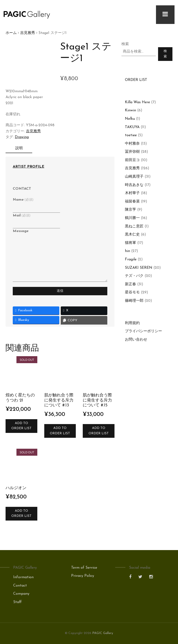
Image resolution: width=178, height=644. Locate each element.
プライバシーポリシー (143, 331)
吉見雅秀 (28, 33)
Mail (22, 216)
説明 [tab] (20, 148)
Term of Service (84, 568)
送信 (60, 291)
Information (23, 577)
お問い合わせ (136, 340)
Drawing (22, 137)
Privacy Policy (83, 576)
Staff (17, 602)
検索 (125, 44)
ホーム (11, 33)
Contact (20, 586)
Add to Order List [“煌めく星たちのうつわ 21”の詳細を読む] (21, 426)
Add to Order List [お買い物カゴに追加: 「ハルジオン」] (21, 513)
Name (23, 200)
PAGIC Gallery (103, 633)
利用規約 (132, 323)
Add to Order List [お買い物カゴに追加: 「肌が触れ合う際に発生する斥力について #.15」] (99, 431)
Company (21, 594)
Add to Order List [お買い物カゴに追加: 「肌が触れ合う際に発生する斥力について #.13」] (60, 431)
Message (21, 231)
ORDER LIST (136, 80)
